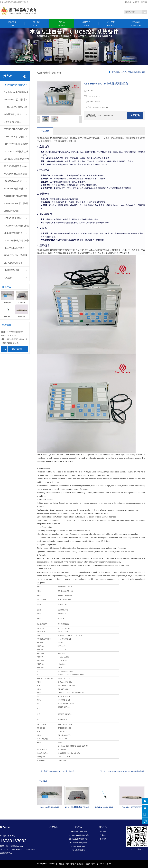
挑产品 (62, 24)
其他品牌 (8, 278)
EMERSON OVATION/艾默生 (16, 130)
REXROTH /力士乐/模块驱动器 (15, 257)
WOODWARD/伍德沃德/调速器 (16, 175)
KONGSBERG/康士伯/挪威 (16, 205)
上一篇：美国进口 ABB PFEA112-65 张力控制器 (56, 771)
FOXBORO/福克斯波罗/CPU (14, 138)
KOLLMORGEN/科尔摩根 (16, 226)
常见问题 (103, 839)
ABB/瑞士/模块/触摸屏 (15, 85)
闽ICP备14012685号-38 (102, 864)
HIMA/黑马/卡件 (11, 270)
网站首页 (12, 24)
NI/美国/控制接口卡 (13, 233)
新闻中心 (86, 24)
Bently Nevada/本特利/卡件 (16, 93)
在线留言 (136, 2)
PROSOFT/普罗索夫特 (15, 166)
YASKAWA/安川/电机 (14, 189)
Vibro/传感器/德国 (12, 122)
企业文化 (111, 24)
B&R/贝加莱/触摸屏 (13, 263)
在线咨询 (12, 349)
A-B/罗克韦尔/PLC (13, 114)
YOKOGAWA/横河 (13, 181)
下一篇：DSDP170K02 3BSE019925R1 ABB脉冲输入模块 (123, 771)
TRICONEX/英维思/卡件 (15, 107)
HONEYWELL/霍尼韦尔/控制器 (16, 145)
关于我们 (37, 24)
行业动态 (103, 835)
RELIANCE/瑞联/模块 (14, 248)
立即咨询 (135, 116)
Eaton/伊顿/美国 (12, 211)
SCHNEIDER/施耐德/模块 (16, 159)
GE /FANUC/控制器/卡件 (16, 100)
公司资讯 (103, 832)
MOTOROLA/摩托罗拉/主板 (16, 153)
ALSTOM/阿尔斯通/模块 (15, 196)
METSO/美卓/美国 (13, 218)
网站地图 (128, 2)
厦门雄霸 (115, 72)
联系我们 (144, 2)
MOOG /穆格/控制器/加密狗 (16, 242)
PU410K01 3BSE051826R (132, 807)
